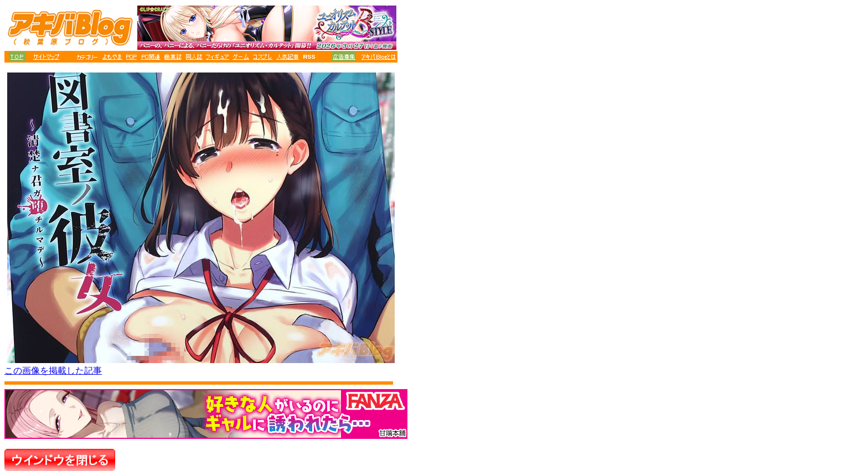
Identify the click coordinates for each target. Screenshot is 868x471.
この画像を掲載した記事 (53, 371)
